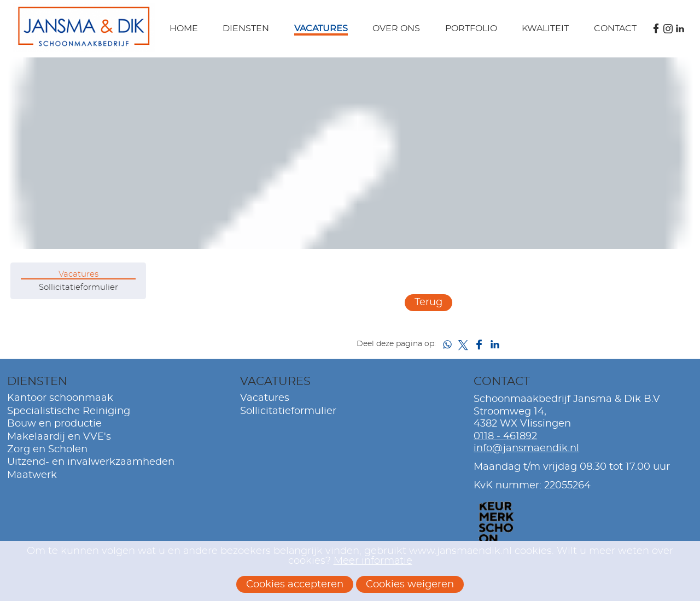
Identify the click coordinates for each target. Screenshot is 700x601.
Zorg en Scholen (47, 450)
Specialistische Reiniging (69, 411)
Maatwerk (32, 475)
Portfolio (471, 28)
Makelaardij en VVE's (59, 437)
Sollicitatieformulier (78, 287)
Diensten (246, 28)
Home (184, 28)
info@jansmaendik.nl (526, 448)
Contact (615, 28)
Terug (428, 302)
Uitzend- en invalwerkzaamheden (91, 462)
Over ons (396, 28)
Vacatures (321, 28)
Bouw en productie (54, 424)
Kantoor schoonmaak (60, 398)
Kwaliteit (545, 28)
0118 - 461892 (505, 436)
